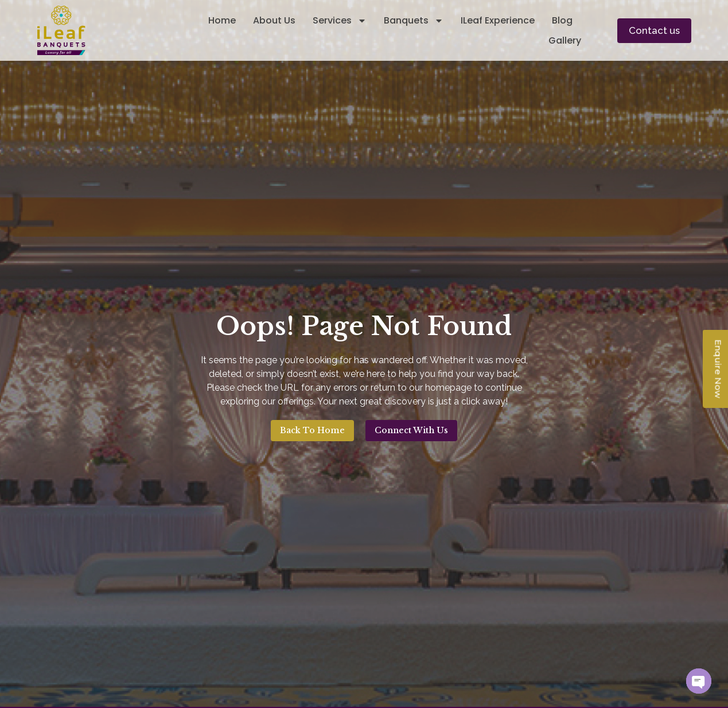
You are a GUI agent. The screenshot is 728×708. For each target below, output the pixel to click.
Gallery (565, 40)
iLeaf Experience (498, 20)
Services (340, 20)
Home (222, 20)
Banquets (414, 20)
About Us (274, 20)
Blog (562, 20)
